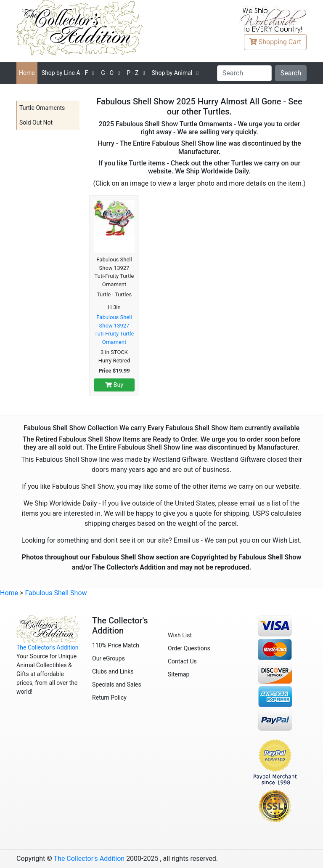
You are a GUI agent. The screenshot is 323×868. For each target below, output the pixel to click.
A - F (65, 73)
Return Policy (109, 698)
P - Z (132, 73)
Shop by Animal (172, 73)
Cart (275, 42)
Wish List (180, 635)
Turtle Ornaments (42, 108)
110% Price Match (116, 645)
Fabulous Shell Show (56, 593)
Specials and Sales (117, 684)
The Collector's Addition (48, 647)
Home (27, 73)
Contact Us (182, 661)
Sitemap (179, 674)
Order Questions (189, 648)
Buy (114, 385)
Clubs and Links (113, 671)
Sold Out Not (36, 122)
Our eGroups (109, 658)
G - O (107, 73)
